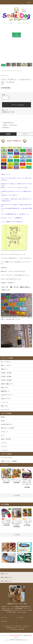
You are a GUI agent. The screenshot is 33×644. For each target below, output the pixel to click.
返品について (5, 110)
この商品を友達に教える (7, 123)
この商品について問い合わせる (8, 125)
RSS (20, 629)
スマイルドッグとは (6, 458)
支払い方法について (10, 626)
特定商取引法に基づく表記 (8, 112)
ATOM (23, 629)
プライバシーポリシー (22, 628)
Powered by (16, 640)
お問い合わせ (4, 621)
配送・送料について (20, 626)
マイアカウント (4, 618)
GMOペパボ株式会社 (24, 635)
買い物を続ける (5, 128)
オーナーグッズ (9, 71)
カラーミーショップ (5, 635)
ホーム (3, 71)
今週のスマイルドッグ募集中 (9, 461)
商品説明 (8, 134)
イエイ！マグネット (17, 71)
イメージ (25, 134)
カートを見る (20, 618)
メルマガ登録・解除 (13, 629)
